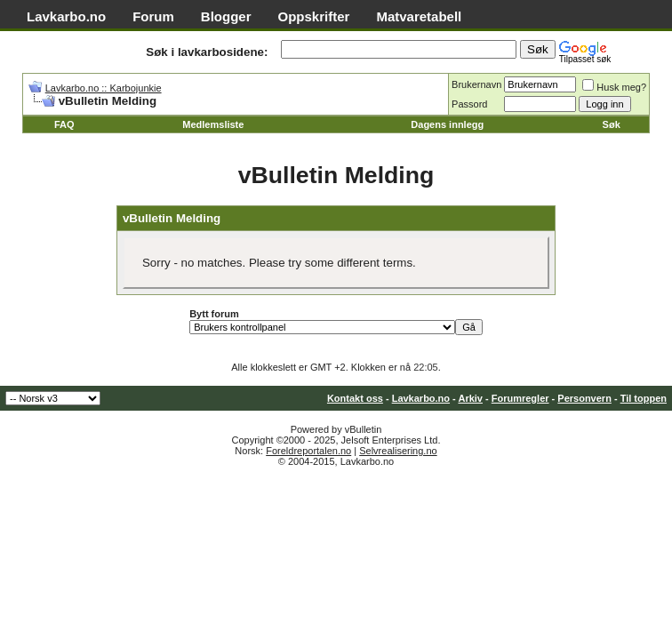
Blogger (226, 16)
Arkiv (470, 398)
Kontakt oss (355, 398)
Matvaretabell (419, 16)
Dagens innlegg (447, 124)
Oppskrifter (314, 16)
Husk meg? (614, 87)
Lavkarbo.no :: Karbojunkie (104, 88)
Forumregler (520, 398)
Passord (469, 104)
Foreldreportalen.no (308, 451)
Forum (153, 16)
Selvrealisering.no (398, 451)
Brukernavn (476, 84)
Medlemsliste (213, 124)
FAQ (64, 124)
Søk (612, 124)
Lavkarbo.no (66, 16)
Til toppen (644, 398)
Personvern (584, 398)
